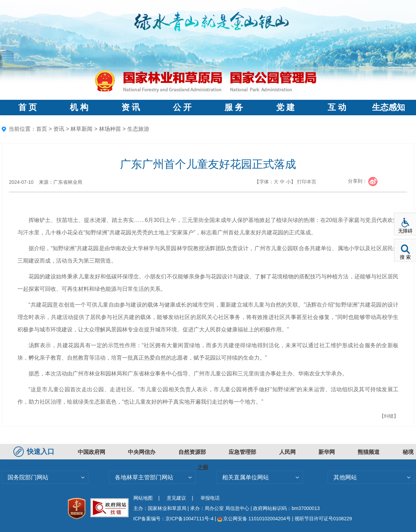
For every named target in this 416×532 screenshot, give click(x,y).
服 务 (234, 107)
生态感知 (388, 107)
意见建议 (176, 498)
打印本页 (307, 182)
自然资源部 (192, 452)
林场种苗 (110, 129)
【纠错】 (389, 416)
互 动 (337, 107)
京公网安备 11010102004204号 (254, 519)
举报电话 (210, 498)
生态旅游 (138, 129)
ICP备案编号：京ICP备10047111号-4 (174, 519)
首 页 (28, 107)
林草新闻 (81, 129)
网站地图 (143, 498)
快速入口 (35, 451)
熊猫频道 (369, 452)
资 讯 (131, 107)
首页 (42, 129)
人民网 (287, 452)
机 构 (79, 107)
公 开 (182, 107)
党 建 (285, 107)
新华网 (327, 452)
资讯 (59, 129)
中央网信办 (142, 452)
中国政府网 (91, 452)
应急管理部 (242, 452)
